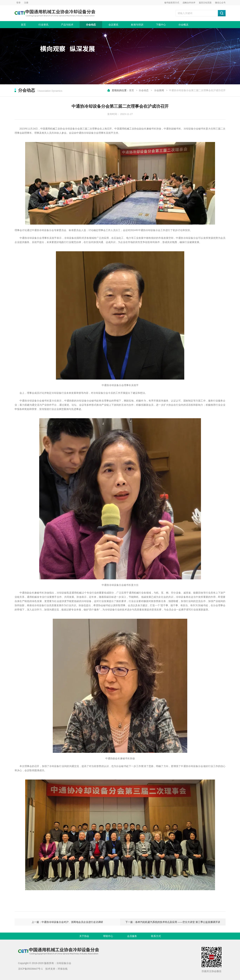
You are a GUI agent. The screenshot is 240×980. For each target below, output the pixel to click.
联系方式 (156, 936)
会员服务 (132, 936)
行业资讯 (43, 25)
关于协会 (84, 936)
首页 (23, 25)
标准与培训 (137, 25)
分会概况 (183, 25)
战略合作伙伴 (189, 3)
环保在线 (63, 969)
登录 (18, 3)
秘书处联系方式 (172, 3)
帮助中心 (108, 936)
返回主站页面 (205, 3)
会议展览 (113, 25)
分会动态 (91, 25)
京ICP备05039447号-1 (30, 969)
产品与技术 (67, 25)
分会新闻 (159, 90)
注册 (26, 3)
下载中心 (161, 25)
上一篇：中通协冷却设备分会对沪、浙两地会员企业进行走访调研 (67, 922)
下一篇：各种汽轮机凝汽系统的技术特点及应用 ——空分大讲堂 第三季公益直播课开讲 (173, 922)
